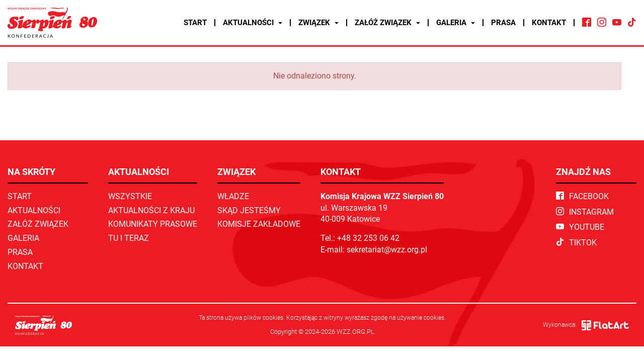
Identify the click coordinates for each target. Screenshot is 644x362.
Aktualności (253, 23)
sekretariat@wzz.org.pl (387, 250)
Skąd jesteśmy (249, 210)
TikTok (576, 243)
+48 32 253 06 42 (368, 238)
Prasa (503, 23)
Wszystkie (130, 196)
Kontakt (549, 23)
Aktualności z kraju (151, 210)
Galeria (456, 23)
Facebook (582, 196)
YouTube (580, 227)
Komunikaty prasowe (153, 224)
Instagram (585, 212)
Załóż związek (387, 23)
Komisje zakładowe (259, 224)
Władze (233, 196)
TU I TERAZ (129, 238)
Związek (318, 23)
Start (195, 23)
